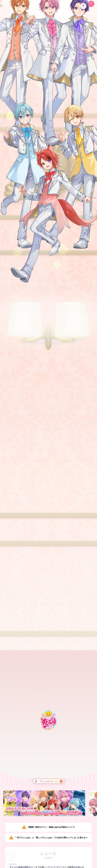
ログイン (83, 6)
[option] (49, 803)
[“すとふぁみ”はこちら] (48, 781)
